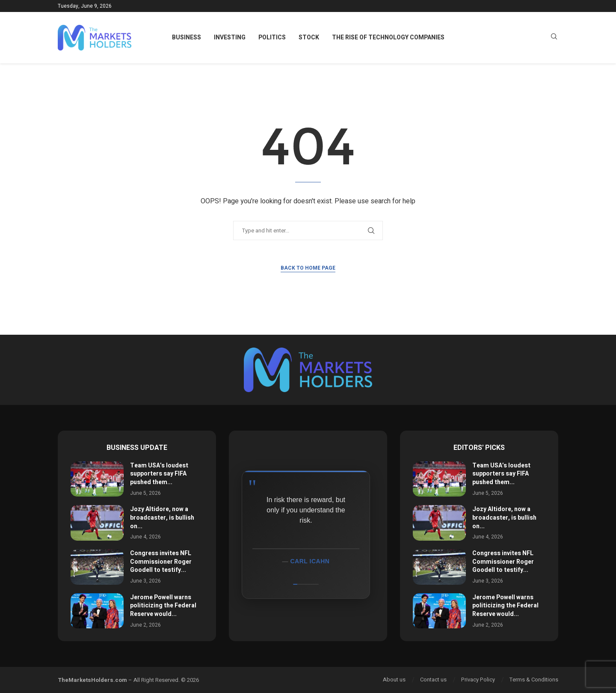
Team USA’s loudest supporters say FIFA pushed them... (159, 474)
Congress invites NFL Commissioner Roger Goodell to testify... (161, 562)
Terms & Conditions (534, 680)
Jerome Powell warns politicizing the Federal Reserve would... (163, 606)
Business (187, 37)
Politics (272, 37)
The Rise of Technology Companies (388, 37)
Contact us (433, 680)
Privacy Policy (478, 680)
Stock (309, 37)
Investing (230, 37)
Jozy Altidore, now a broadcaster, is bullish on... (162, 518)
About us (394, 680)
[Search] (554, 38)
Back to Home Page (308, 268)
